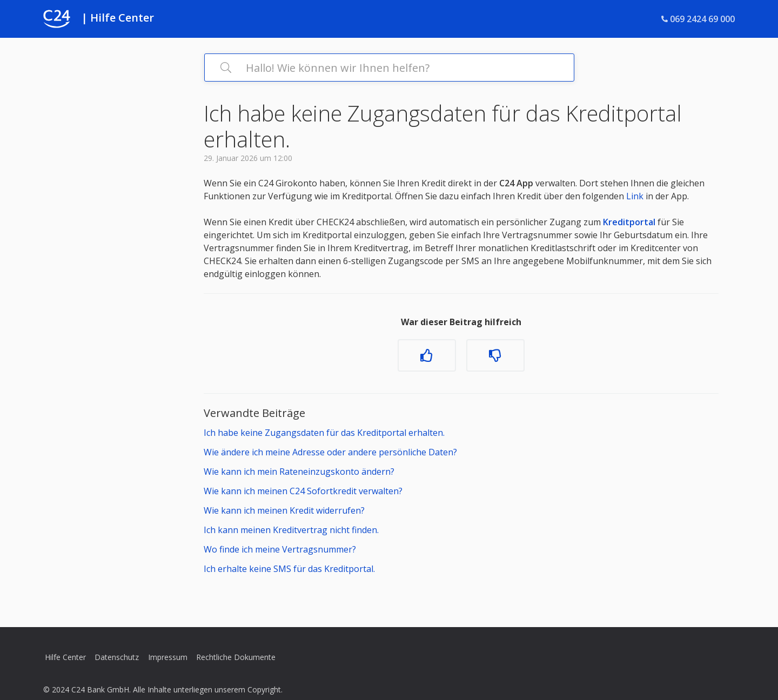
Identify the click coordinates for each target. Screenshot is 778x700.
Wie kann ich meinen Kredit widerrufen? (284, 510)
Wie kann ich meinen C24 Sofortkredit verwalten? (303, 491)
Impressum (168, 657)
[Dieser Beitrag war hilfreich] (427, 355)
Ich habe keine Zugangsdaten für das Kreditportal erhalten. (324, 433)
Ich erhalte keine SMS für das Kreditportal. (289, 569)
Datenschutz (117, 657)
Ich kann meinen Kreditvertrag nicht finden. (291, 530)
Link (635, 196)
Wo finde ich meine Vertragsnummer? (280, 549)
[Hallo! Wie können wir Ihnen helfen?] (389, 68)
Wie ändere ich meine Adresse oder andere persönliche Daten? (330, 452)
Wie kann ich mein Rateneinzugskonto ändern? (299, 472)
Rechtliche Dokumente (236, 657)
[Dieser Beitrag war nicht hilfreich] (495, 355)
